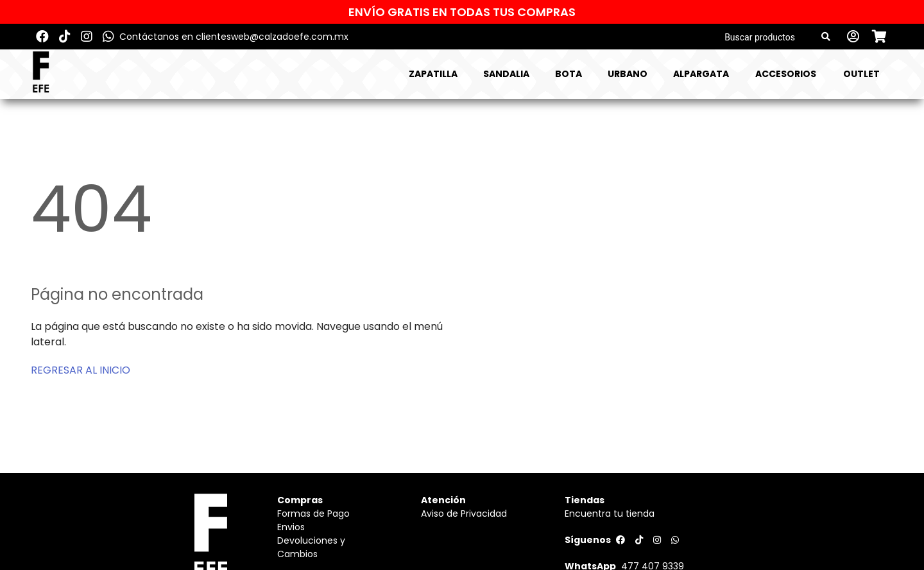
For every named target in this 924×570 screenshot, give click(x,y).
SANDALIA (506, 74)
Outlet (861, 74)
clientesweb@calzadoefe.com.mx (272, 37)
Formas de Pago (313, 514)
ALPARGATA (701, 74)
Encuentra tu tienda (610, 514)
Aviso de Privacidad (464, 514)
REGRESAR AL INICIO (81, 370)
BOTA (569, 74)
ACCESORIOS (786, 74)
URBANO (628, 74)
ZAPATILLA (433, 74)
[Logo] (41, 74)
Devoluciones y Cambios (311, 547)
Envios (291, 527)
